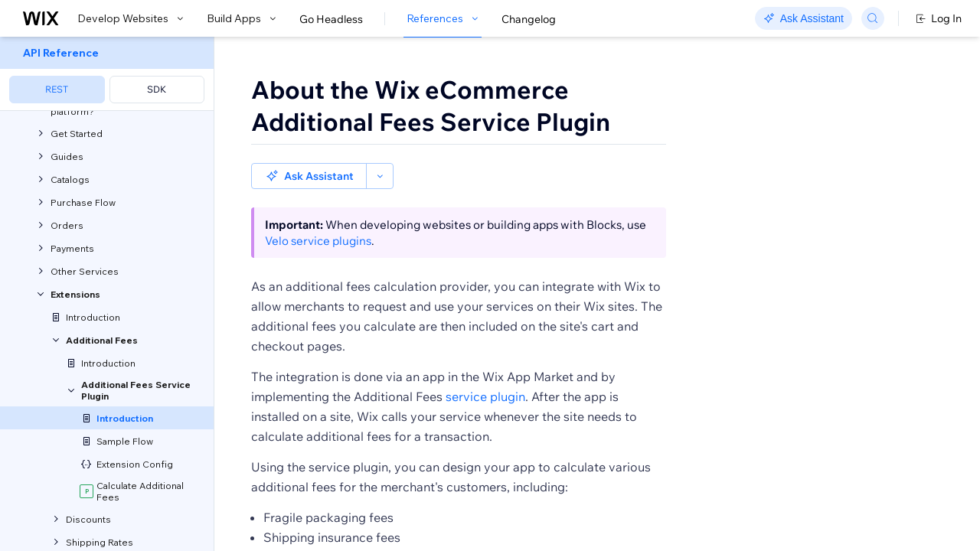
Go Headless (331, 19)
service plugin (485, 370)
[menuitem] (107, 74)
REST (57, 89)
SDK (157, 89)
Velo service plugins (318, 215)
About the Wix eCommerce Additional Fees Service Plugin (431, 106)
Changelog (529, 19)
